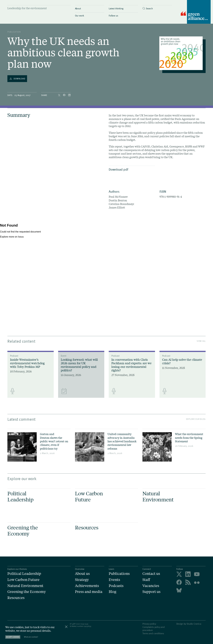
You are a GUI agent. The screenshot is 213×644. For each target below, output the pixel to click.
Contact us (151, 574)
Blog (112, 592)
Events (114, 580)
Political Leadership (24, 574)
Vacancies (151, 586)
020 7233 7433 (82, 624)
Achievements (87, 586)
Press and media (89, 592)
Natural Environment (25, 586)
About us (82, 574)
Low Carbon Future (23, 580)
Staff (146, 580)
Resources (16, 598)
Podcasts (116, 586)
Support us (151, 592)
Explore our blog (196, 419)
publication (14, 32)
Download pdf (131, 169)
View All (201, 341)
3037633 (88, 626)
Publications (119, 574)
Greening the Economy (27, 592)
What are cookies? (31, 637)
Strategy (82, 580)
